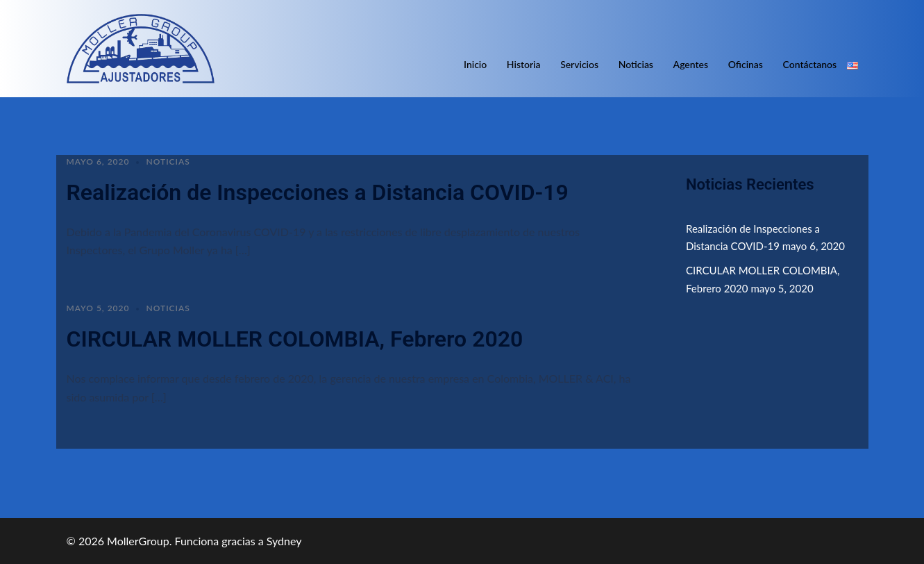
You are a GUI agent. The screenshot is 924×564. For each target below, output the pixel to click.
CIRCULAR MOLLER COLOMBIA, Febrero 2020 (295, 339)
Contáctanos (810, 64)
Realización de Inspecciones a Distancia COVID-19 (318, 192)
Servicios (579, 64)
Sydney (284, 541)
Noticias (636, 64)
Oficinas (746, 64)
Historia (524, 64)
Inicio (475, 64)
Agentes (691, 64)
